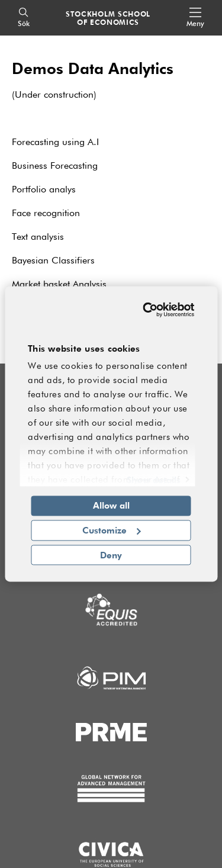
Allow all (111, 505)
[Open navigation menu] (195, 18)
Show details (154, 480)
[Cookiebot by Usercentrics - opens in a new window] (148, 310)
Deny (111, 555)
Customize (112, 530)
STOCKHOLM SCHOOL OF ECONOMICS (108, 18)
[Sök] (24, 18)
